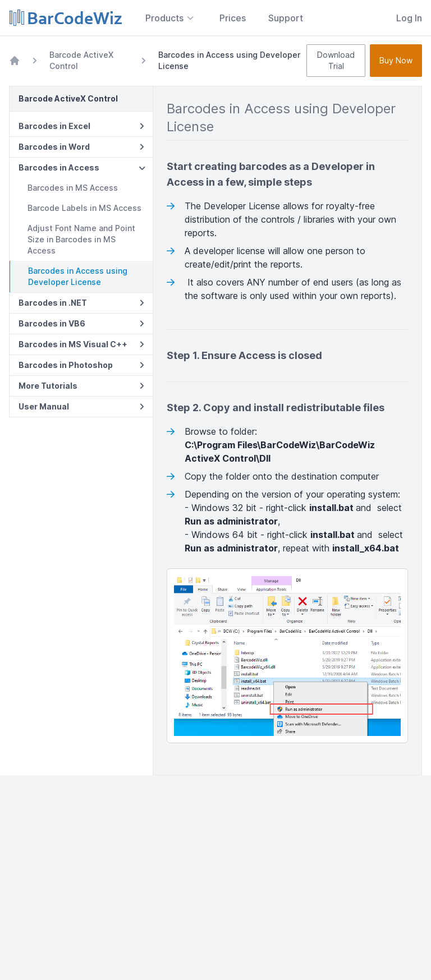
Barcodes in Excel (81, 126)
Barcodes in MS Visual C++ (81, 344)
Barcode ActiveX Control (81, 60)
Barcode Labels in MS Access (84, 208)
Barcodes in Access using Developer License (78, 276)
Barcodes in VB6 (81, 323)
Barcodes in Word (81, 147)
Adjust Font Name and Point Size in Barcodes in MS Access (81, 239)
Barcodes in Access (82, 167)
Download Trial (336, 60)
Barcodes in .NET (81, 303)
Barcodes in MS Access (73, 188)
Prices (233, 18)
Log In (409, 18)
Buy (396, 61)
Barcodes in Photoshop (81, 365)
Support (286, 18)
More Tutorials (81, 386)
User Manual (81, 406)
